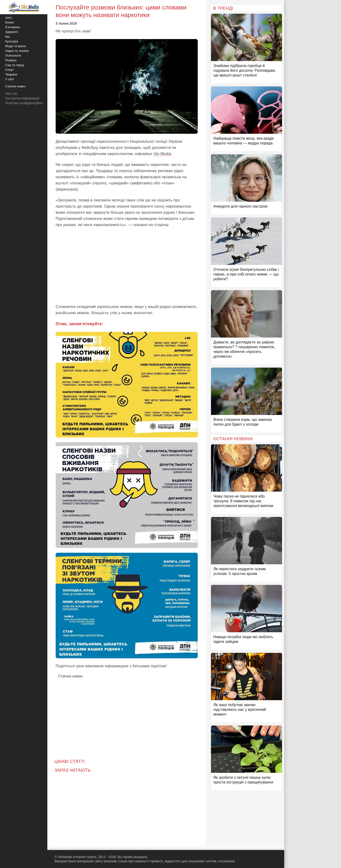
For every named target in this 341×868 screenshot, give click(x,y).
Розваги (11, 60)
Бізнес (10, 22)
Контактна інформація (22, 98)
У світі (10, 79)
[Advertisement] (127, 266)
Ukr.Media (162, 154)
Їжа (8, 37)
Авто (9, 18)
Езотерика (13, 27)
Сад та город (14, 65)
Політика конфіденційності (26, 103)
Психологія (13, 56)
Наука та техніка (17, 51)
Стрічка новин (70, 676)
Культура (12, 41)
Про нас (11, 93)
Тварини (11, 74)
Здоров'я (12, 32)
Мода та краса (16, 46)
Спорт (10, 70)
